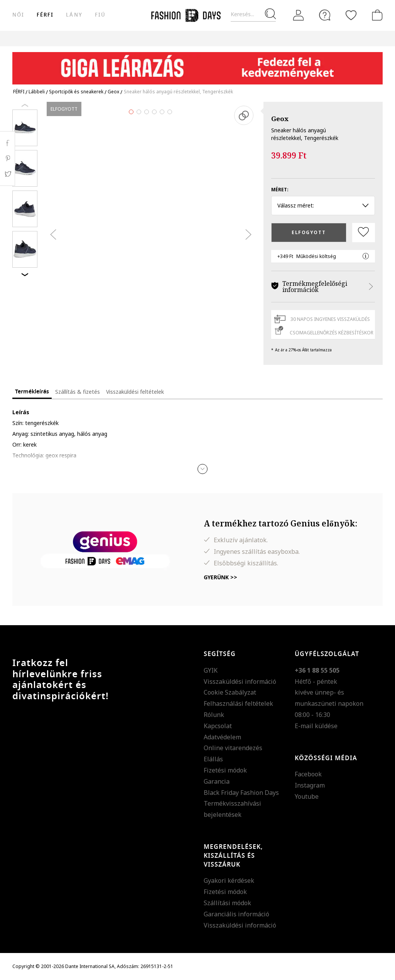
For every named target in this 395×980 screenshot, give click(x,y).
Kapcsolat (218, 726)
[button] (203, 469)
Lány (74, 15)
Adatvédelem (222, 737)
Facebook (308, 774)
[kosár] (376, 15)
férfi (45, 15)
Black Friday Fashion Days (241, 793)
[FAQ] (325, 15)
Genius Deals (280, 38)
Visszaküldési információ (240, 681)
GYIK (211, 670)
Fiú (100, 15)
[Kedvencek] (351, 15)
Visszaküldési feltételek (135, 392)
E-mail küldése (316, 726)
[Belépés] (299, 15)
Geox (280, 119)
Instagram (310, 785)
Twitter (8, 174)
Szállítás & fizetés (78, 392)
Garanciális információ (236, 914)
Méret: (280, 190)
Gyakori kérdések (229, 880)
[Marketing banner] (197, 65)
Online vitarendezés (233, 748)
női (18, 15)
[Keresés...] (253, 14)
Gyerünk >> (220, 577)
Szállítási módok (227, 903)
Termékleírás (32, 392)
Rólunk (214, 715)
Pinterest (8, 159)
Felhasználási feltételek (238, 703)
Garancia (217, 781)
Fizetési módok (225, 770)
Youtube (307, 796)
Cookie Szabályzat (230, 692)
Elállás (213, 759)
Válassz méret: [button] (323, 205)
